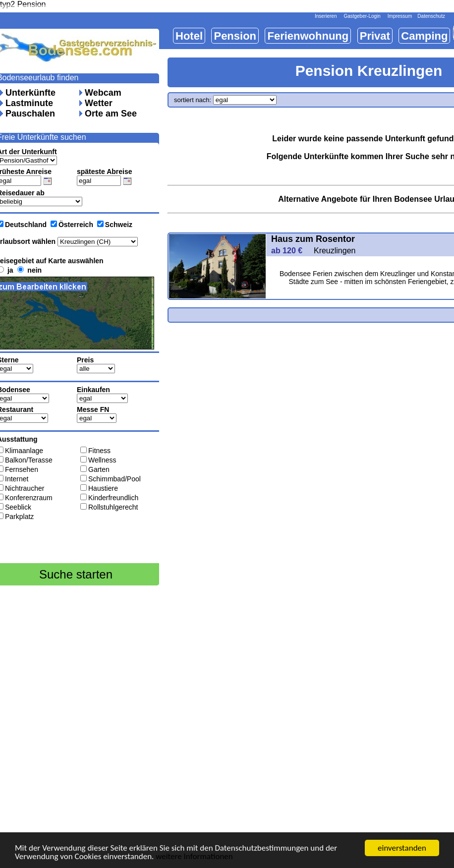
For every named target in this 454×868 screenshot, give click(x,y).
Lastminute (29, 103)
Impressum (400, 16)
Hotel (189, 36)
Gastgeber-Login (362, 16)
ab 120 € (291, 251)
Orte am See (111, 114)
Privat (375, 36)
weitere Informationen (194, 857)
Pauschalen (30, 114)
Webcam (103, 93)
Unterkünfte (30, 93)
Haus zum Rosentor (313, 239)
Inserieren (326, 16)
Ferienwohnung (308, 36)
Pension (235, 36)
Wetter (99, 103)
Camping (424, 36)
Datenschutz (431, 16)
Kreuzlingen (335, 251)
